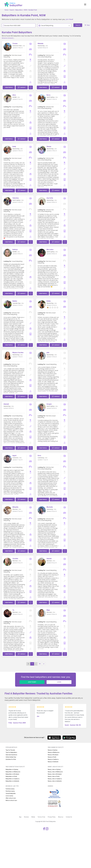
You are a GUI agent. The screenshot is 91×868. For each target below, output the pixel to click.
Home (6, 10)
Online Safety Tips (11, 757)
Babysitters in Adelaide (12, 781)
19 (40, 664)
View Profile (9, 87)
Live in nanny (9, 796)
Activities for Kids (11, 759)
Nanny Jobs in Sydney (54, 769)
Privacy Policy (52, 817)
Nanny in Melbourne (54, 752)
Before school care (11, 800)
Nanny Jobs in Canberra (55, 779)
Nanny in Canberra (53, 759)
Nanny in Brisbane (53, 755)
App (20, 817)
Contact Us (69, 817)
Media (33, 817)
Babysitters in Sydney (12, 769)
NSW (26, 10)
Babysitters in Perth (11, 776)
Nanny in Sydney (53, 750)
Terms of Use (41, 817)
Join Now (69, 19)
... (36, 664)
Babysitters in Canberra (12, 779)
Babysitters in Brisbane (12, 774)
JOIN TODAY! (32, 682)
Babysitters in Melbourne (13, 772)
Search (12, 10)
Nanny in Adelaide (53, 762)
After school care (11, 798)
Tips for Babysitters (11, 752)
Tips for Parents (10, 750)
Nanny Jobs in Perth (54, 776)
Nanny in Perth (52, 757)
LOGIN (59, 682)
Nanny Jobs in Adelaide (55, 781)
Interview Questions (11, 755)
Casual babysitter (11, 793)
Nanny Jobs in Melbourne (55, 772)
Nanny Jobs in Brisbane (55, 774)
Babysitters (19, 10)
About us (61, 817)
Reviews (26, 817)
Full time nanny (10, 789)
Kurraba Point (33, 10)
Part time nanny (10, 791)
